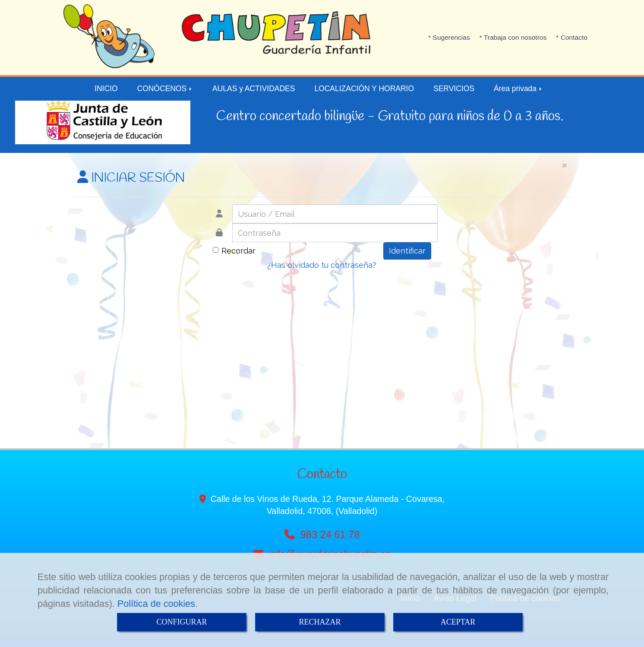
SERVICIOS (454, 89)
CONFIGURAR (182, 622)
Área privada (518, 89)
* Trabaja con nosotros (513, 37)
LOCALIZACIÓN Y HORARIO (364, 89)
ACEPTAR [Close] (458, 622)
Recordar (234, 251)
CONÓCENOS (165, 89)
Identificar (407, 251)
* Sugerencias (449, 37)
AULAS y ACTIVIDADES (254, 89)
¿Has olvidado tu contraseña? (322, 265)
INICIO (106, 89)
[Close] (564, 165)
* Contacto (572, 37)
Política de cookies (156, 604)
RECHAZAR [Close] (320, 622)
